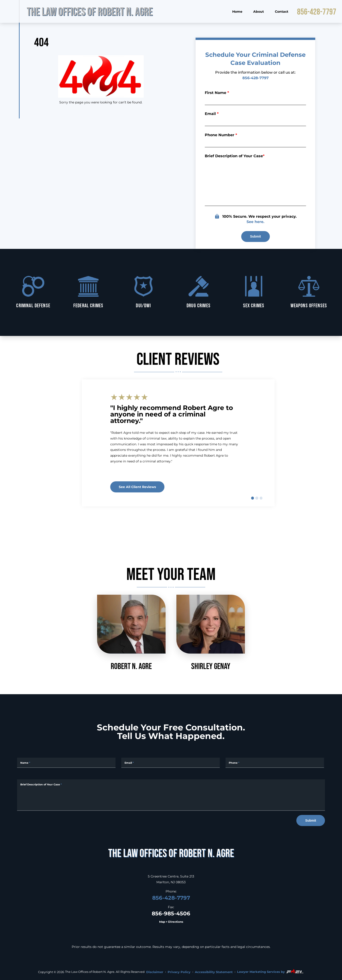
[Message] (171, 795)
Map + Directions (171, 922)
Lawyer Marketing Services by (271, 971)
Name (25, 763)
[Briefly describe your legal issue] (255, 182)
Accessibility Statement (214, 972)
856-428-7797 (317, 11)
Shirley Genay (211, 633)
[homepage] (171, 853)
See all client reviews (137, 487)
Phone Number (221, 135)
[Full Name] (66, 763)
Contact (282, 11)
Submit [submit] (255, 236)
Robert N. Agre (131, 633)
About (259, 11)
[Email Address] (171, 763)
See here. (255, 221)
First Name (217, 92)
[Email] (255, 121)
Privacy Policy (179, 972)
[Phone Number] (255, 142)
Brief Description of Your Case (235, 156)
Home (237, 11)
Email (212, 113)
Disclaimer (155, 972)
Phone (234, 763)
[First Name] (255, 100)
